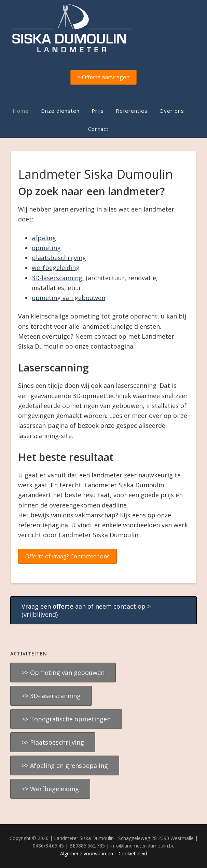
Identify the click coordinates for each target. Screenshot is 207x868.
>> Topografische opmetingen (66, 719)
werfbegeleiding (56, 268)
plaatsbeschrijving (59, 258)
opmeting (46, 248)
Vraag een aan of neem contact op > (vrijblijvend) (86, 610)
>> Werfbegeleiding (50, 789)
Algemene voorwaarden (87, 853)
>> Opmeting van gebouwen (63, 673)
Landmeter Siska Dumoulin (103, 28)
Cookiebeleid (133, 853)
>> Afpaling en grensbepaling (65, 765)
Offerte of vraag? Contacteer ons (67, 556)
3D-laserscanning (57, 278)
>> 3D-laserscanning (51, 696)
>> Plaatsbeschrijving (53, 742)
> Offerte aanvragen (104, 77)
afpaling (44, 238)
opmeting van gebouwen (68, 298)
